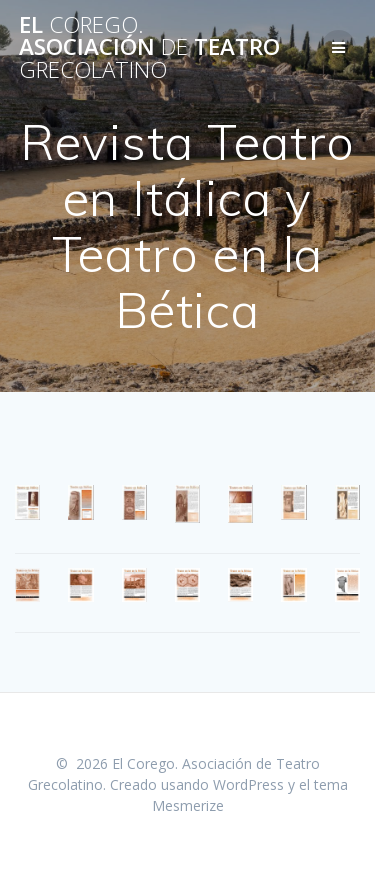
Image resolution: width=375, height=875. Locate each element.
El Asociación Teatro (149, 47)
